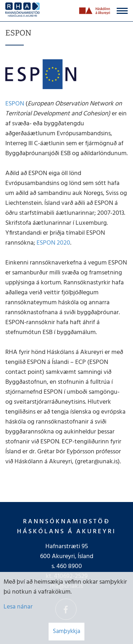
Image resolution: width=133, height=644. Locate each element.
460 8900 (69, 566)
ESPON (15, 104)
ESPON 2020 (53, 243)
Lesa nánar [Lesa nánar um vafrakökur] (18, 607)
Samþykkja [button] (66, 631)
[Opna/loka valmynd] (122, 11)
